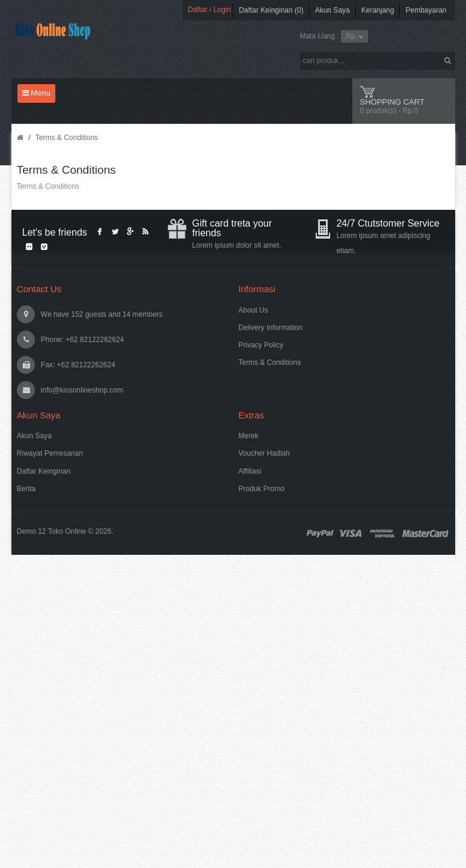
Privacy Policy (261, 345)
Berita (26, 489)
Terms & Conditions (67, 138)
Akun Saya (333, 10)
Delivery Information (271, 328)
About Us (253, 310)
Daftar (198, 10)
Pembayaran (426, 10)
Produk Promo (262, 489)
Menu (36, 93)
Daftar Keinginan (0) (271, 10)
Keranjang (378, 10)
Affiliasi (250, 471)
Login (222, 10)
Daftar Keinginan (44, 471)
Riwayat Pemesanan (50, 453)
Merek (249, 436)
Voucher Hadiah (264, 453)
